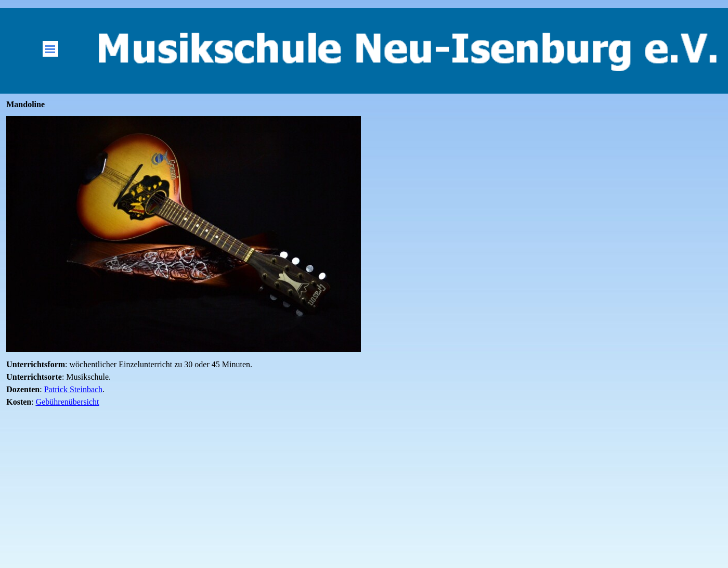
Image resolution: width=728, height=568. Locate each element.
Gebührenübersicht (68, 402)
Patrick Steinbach (73, 389)
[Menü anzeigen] (50, 49)
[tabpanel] (364, 383)
